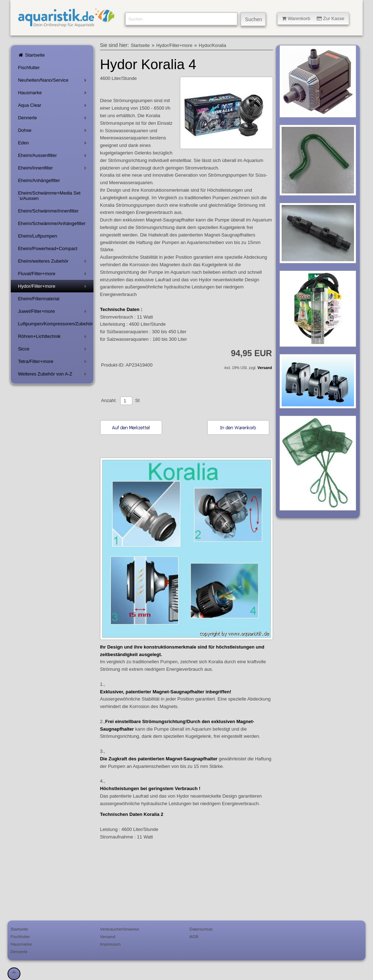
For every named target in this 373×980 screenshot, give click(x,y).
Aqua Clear (54, 107)
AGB (194, 936)
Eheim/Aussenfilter (54, 157)
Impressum (110, 944)
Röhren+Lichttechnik (54, 338)
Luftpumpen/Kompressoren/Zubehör (55, 325)
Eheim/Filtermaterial (39, 299)
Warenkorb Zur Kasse (313, 18)
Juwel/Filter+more (54, 313)
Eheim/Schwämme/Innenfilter (48, 211)
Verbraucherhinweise (119, 929)
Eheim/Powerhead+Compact (48, 248)
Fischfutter (29, 68)
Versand (265, 368)
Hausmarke (54, 94)
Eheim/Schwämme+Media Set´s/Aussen (49, 196)
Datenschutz (201, 929)
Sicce (54, 350)
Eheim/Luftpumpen (37, 236)
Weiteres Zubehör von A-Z (54, 375)
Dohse (54, 132)
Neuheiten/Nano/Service (54, 82)
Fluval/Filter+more (54, 275)
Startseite (31, 55)
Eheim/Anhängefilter (39, 180)
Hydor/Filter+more (54, 288)
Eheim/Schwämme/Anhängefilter (52, 223)
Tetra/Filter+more (54, 363)
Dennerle (54, 119)
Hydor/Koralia (212, 46)
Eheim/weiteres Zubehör (54, 262)
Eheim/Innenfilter (54, 169)
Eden (54, 144)
